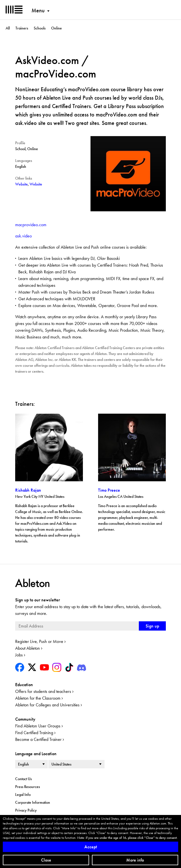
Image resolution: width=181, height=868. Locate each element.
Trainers (22, 28)
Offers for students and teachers (43, 691)
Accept (91, 847)
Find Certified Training (34, 733)
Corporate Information (33, 802)
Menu (38, 10)
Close (46, 860)
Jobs (19, 655)
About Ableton (28, 648)
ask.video (23, 236)
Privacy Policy (26, 810)
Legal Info (23, 794)
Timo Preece (109, 490)
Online (56, 28)
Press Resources (28, 787)
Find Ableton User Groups (38, 726)
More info (135, 860)
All (8, 28)
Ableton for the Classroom (38, 698)
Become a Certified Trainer (38, 739)
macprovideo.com (31, 225)
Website (22, 184)
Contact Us (23, 779)
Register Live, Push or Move (39, 641)
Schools (40, 28)
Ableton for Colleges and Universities (47, 705)
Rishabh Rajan (28, 490)
